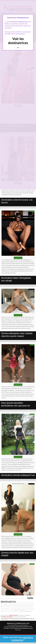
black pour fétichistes (6, 607)
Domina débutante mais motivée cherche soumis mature (17, 335)
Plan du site (18, 630)
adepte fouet (16, 608)
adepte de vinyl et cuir (19, 610)
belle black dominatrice (15, 604)
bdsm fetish (20, 599)
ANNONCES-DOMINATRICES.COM (18, 623)
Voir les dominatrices (18, 41)
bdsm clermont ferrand (17, 607)
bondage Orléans (9, 608)
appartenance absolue (29, 605)
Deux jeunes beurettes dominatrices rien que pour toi (15, 404)
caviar (13, 605)
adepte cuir (28, 610)
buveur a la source (20, 602)
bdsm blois (9, 605)
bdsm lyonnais (4, 610)
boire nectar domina (26, 611)
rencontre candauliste (22, 639)
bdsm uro (25, 599)
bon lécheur (11, 610)
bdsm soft (19, 611)
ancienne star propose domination (9, 599)
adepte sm (7, 604)
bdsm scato (32, 608)
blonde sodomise (26, 607)
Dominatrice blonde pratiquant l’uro (18, 475)
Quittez (18, 48)
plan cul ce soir (13, 615)
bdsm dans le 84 (12, 611)
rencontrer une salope (7, 617)
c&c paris (23, 604)
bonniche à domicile (19, 605)
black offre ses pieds (25, 608)
